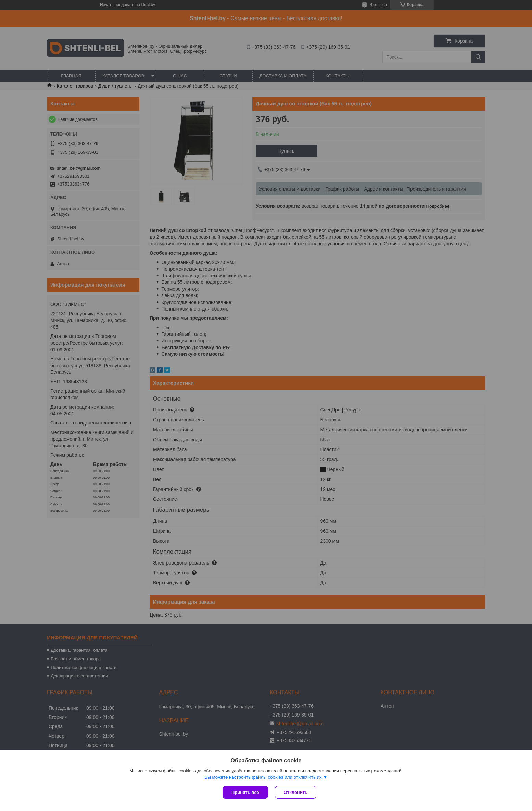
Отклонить (296, 792)
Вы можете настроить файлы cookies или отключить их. (264, 777)
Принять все (245, 792)
